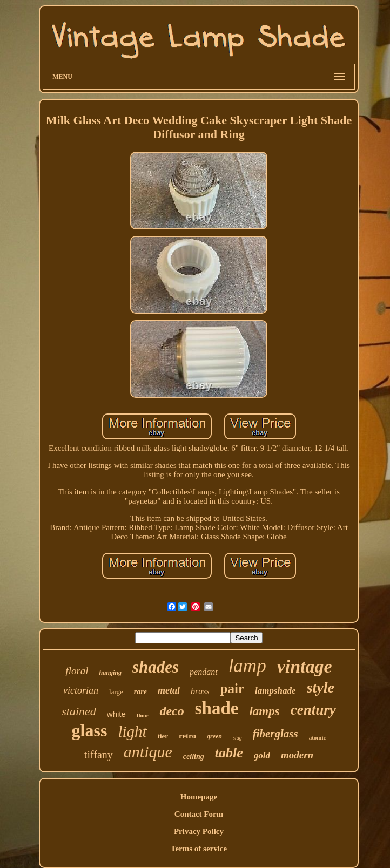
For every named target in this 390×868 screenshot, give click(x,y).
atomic (318, 737)
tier (163, 736)
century (313, 710)
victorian (81, 690)
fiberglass (275, 734)
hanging (110, 673)
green (214, 736)
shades (156, 667)
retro (187, 736)
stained (79, 711)
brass (200, 691)
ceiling (194, 757)
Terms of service (199, 849)
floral (77, 671)
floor (143, 715)
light (132, 731)
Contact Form (199, 814)
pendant (204, 672)
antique (148, 752)
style (321, 687)
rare (140, 692)
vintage (305, 666)
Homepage (199, 797)
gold (262, 755)
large (116, 692)
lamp (247, 666)
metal (169, 690)
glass (90, 730)
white (116, 714)
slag (237, 738)
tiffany (99, 755)
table (229, 753)
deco (172, 711)
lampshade (275, 691)
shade (217, 708)
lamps (264, 711)
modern (297, 755)
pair (232, 689)
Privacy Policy (199, 831)
